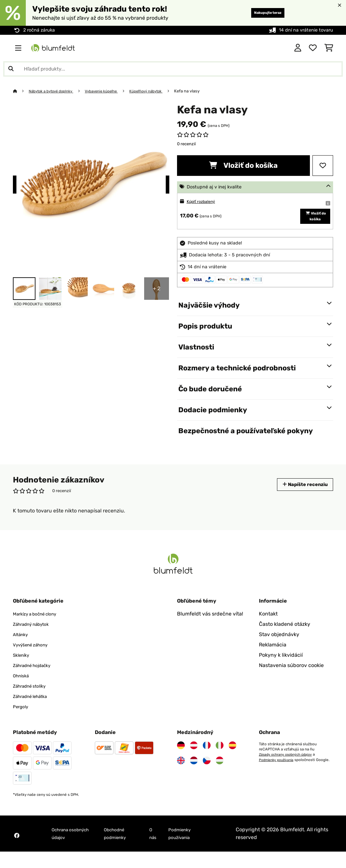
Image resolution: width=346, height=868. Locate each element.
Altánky (22, 651)
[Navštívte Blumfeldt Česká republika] (207, 777)
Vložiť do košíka (243, 165)
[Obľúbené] (313, 48)
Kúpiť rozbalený (204, 201)
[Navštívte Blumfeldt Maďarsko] (220, 777)
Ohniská (23, 692)
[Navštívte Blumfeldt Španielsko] (232, 762)
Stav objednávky (279, 651)
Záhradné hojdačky (36, 682)
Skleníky (23, 671)
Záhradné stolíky (33, 702)
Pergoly (22, 723)
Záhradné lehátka (34, 713)
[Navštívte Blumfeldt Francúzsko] (207, 762)
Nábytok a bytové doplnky (55, 91)
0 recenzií (186, 144)
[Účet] (298, 48)
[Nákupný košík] (329, 48)
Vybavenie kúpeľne (111, 91)
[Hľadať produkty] (173, 69)
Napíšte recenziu (300, 501)
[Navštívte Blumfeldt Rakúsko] (194, 762)
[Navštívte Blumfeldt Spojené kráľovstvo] (181, 777)
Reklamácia (273, 661)
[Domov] (21, 91)
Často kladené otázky (285, 640)
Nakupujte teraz (260, 13)
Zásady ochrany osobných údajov (288, 771)
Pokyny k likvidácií (281, 671)
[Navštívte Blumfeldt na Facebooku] (17, 852)
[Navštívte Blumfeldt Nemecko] (181, 762)
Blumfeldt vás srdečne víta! (210, 630)
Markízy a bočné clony (40, 630)
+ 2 (157, 288)
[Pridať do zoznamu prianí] (323, 166)
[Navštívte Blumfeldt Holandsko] (194, 777)
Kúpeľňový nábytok (160, 91)
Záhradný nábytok (35, 640)
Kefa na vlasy (204, 91)
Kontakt (268, 630)
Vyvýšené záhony (34, 661)
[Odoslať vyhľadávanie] (11, 69)
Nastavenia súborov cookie (291, 682)
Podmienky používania (278, 776)
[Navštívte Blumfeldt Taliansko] (220, 762)
